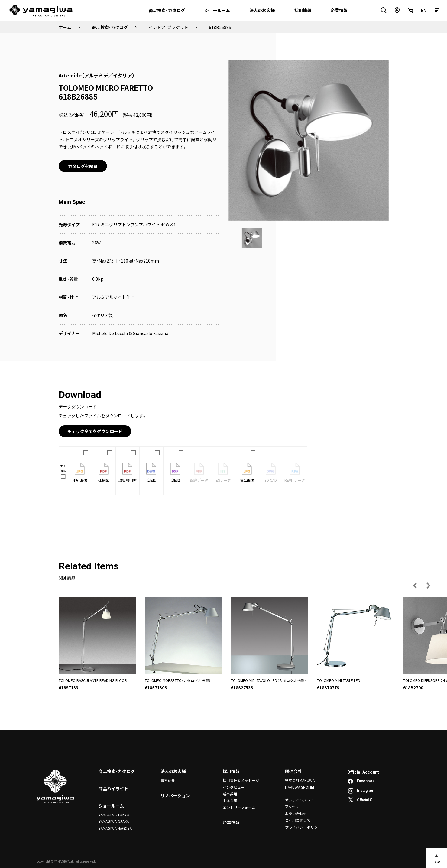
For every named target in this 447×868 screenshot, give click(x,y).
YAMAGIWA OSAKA (114, 821)
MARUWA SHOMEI (300, 787)
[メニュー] (437, 10)
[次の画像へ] (428, 586)
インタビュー (234, 787)
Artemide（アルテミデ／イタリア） (97, 75)
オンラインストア (300, 800)
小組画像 (80, 473)
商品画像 (247, 473)
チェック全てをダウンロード (95, 431)
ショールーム (111, 806)
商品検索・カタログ (117, 771)
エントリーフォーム (239, 807)
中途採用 (230, 800)
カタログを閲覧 (83, 166)
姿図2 (175, 473)
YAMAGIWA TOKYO (114, 815)
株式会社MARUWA (300, 780)
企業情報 (231, 822)
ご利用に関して (298, 820)
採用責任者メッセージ (241, 780)
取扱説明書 (128, 473)
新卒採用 (230, 794)
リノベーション (175, 795)
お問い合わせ (296, 813)
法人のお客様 (173, 771)
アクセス (292, 806)
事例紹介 (168, 780)
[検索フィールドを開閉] (384, 10)
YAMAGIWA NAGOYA (115, 828)
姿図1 (151, 473)
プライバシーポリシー (303, 827)
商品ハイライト (113, 788)
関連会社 (293, 771)
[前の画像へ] (415, 586)
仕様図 (104, 473)
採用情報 (231, 771)
